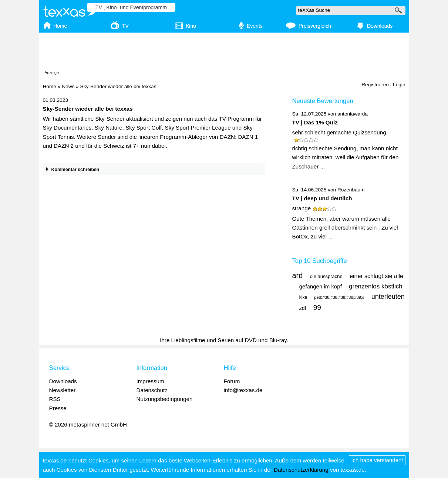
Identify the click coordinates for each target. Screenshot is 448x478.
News (68, 86)
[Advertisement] (224, 53)
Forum (232, 381)
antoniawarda (353, 114)
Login (399, 85)
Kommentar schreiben (71, 170)
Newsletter (63, 390)
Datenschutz (152, 390)
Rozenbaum (351, 190)
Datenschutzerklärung (301, 470)
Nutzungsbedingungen (165, 399)
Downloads (63, 381)
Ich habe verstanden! (377, 460)
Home (50, 86)
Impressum (150, 381)
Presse (58, 408)
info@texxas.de (243, 390)
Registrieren (375, 85)
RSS (55, 399)
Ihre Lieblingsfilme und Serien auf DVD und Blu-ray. (224, 340)
